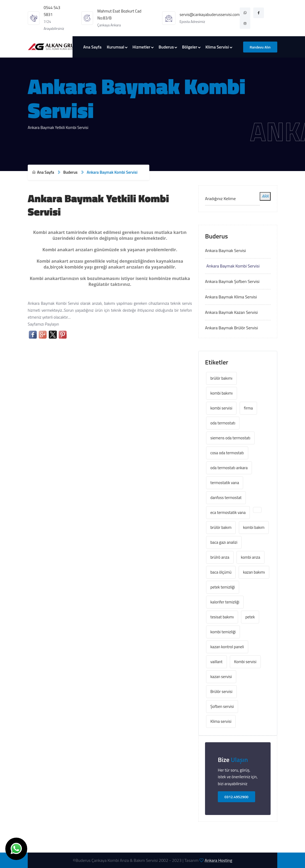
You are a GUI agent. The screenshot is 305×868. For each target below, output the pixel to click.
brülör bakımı (221, 378)
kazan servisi (221, 677)
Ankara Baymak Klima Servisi (231, 297)
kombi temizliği (223, 632)
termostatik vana (225, 483)
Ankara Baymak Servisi (225, 250)
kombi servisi (221, 408)
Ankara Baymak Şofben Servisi (232, 281)
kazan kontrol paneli (227, 647)
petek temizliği (223, 587)
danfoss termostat (226, 498)
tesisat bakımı (222, 617)
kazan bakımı (254, 572)
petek (250, 617)
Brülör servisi (221, 691)
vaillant (216, 662)
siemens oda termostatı (230, 438)
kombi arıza (250, 557)
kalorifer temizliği (225, 602)
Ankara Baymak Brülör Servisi (231, 328)
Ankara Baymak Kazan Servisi (231, 312)
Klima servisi (221, 721)
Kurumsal (116, 47)
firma (248, 408)
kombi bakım (254, 527)
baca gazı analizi (224, 542)
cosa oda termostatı (227, 453)
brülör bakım (221, 527)
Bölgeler (190, 47)
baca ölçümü (221, 572)
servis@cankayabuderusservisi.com (210, 15)
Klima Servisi (217, 47)
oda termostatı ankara (229, 468)
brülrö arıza (220, 557)
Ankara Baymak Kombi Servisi (233, 266)
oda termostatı (223, 423)
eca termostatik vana (228, 512)
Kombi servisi (245, 662)
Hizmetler (141, 47)
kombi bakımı (222, 393)
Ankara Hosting (218, 860)
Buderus (166, 47)
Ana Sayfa (92, 47)
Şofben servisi (222, 706)
